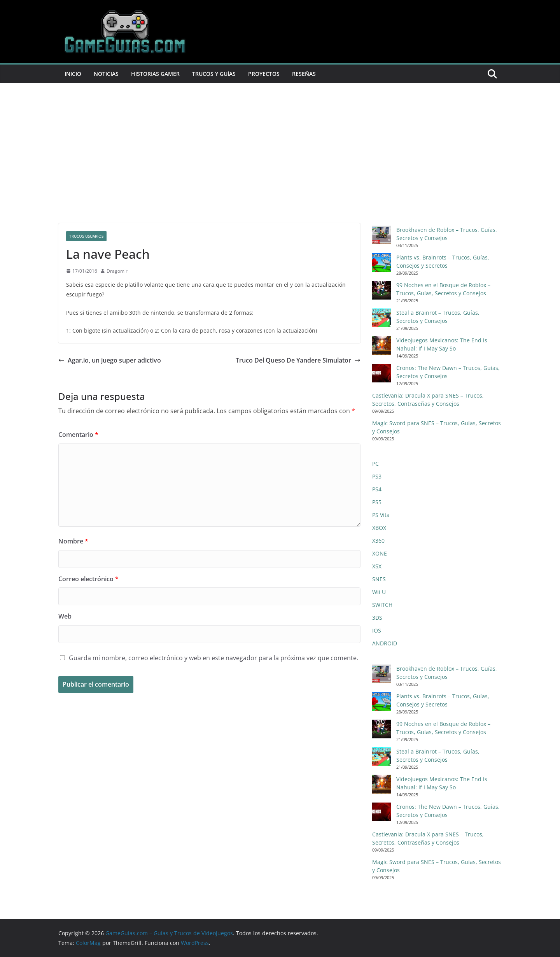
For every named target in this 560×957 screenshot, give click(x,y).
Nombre (73, 541)
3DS (377, 618)
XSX (377, 566)
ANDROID (385, 643)
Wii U (379, 592)
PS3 (377, 476)
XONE (380, 553)
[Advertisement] (280, 142)
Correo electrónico (88, 579)
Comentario (78, 435)
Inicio (73, 74)
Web (65, 616)
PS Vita (381, 515)
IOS (377, 630)
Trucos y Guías (214, 74)
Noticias (106, 74)
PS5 (377, 502)
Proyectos (264, 74)
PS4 (377, 489)
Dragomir (117, 271)
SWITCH (382, 605)
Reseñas (304, 74)
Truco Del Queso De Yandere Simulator (298, 360)
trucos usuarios (86, 236)
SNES (379, 579)
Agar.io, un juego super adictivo (110, 360)
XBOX (379, 528)
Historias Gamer (155, 74)
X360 (378, 541)
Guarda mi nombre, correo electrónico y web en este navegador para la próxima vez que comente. (213, 658)
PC (375, 464)
